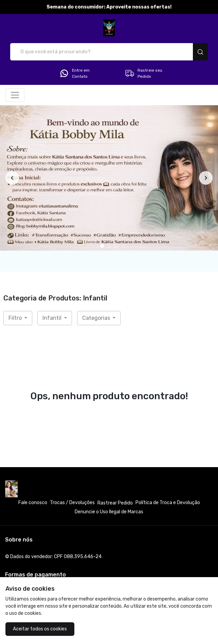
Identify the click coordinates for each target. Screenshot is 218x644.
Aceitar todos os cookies (40, 629)
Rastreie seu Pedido (143, 73)
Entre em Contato (74, 73)
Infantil (53, 318)
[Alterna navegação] (15, 95)
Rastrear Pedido (115, 503)
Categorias (97, 318)
